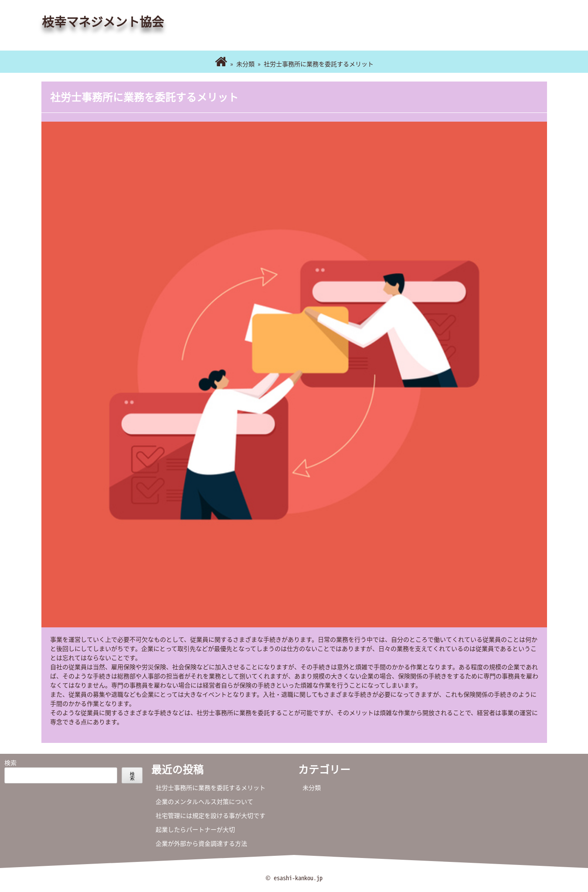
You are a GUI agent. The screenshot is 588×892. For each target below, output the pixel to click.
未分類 (245, 64)
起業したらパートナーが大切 (195, 829)
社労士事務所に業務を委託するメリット (211, 787)
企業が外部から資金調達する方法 (201, 843)
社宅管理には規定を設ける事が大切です (211, 815)
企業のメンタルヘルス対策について (204, 801)
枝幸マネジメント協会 (103, 22)
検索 (10, 763)
